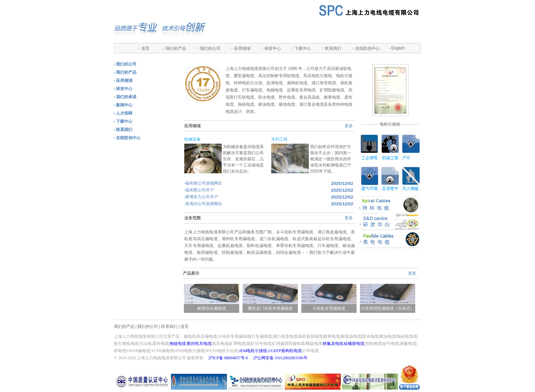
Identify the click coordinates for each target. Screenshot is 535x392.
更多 (349, 126)
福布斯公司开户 (200, 190)
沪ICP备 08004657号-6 (228, 358)
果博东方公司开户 (202, 197)
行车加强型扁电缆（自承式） (390, 308)
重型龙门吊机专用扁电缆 (273, 308)
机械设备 (192, 139)
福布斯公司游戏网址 (204, 183)
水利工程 (279, 139)
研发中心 (273, 48)
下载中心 (303, 48)
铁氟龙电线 (333, 344)
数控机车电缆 (199, 344)
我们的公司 (210, 48)
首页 (145, 48)
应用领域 (242, 48)
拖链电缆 (178, 344)
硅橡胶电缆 (354, 344)
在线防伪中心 (367, 48)
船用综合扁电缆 (214, 308)
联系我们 (333, 48)
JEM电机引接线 (253, 351)
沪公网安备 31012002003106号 (280, 358)
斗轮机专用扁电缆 (331, 308)
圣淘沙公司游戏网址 (204, 204)
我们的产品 (176, 48)
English (398, 48)
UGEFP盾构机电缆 (285, 351)
